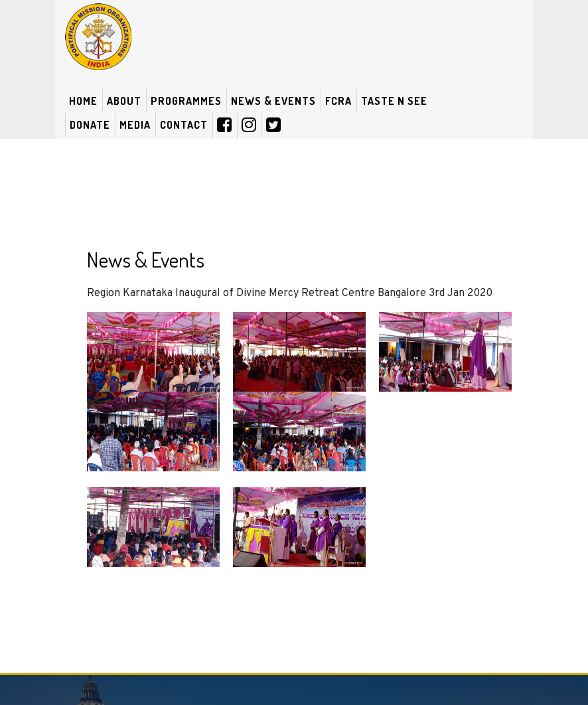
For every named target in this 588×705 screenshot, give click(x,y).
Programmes (186, 101)
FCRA (338, 101)
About (124, 101)
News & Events (273, 101)
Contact (184, 125)
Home (83, 101)
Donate (90, 125)
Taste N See (394, 101)
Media (135, 125)
